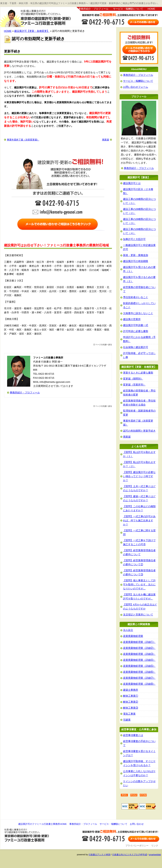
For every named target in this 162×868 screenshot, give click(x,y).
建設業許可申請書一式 (136, 325)
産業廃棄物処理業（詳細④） (139, 660)
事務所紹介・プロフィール (93, 9)
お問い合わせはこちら (119, 20)
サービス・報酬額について (128, 9)
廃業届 (106, 140)
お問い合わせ (137, 824)
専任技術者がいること (136, 297)
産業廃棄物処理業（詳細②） (139, 648)
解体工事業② (131, 702)
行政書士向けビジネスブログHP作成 (130, 854)
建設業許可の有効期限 (136, 261)
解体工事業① (131, 696)
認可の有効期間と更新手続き (139, 431)
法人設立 (128, 630)
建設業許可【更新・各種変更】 (32, 31)
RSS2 (134, 795)
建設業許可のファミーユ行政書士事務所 (39, 17)
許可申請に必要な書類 (136, 331)
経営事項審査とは (133, 735)
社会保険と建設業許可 (136, 347)
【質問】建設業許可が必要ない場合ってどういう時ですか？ (139, 476)
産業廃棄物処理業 (133, 636)
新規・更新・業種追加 (136, 255)
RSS (124, 795)
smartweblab (155, 854)
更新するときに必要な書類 (138, 373)
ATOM (143, 795)
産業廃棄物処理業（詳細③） (139, 654)
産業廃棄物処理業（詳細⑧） (139, 684)
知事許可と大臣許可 (134, 239)
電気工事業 (129, 714)
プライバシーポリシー (137, 846)
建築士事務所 (131, 690)
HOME (151, 9)
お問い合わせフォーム (136, 87)
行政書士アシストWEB (99, 854)
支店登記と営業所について (138, 615)
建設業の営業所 (132, 319)
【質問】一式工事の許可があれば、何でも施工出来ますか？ (139, 520)
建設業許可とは (132, 183)
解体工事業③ (131, 708)
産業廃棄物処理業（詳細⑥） (139, 672)
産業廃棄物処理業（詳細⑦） (139, 678)
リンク (155, 846)
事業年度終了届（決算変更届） (23, 140)
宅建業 (127, 720)
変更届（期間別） (133, 379)
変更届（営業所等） (134, 385)
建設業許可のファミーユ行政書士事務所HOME (42, 824)
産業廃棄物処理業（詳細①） (139, 642)
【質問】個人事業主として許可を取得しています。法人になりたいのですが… (139, 584)
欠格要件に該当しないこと (138, 313)
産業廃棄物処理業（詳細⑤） (139, 666)
